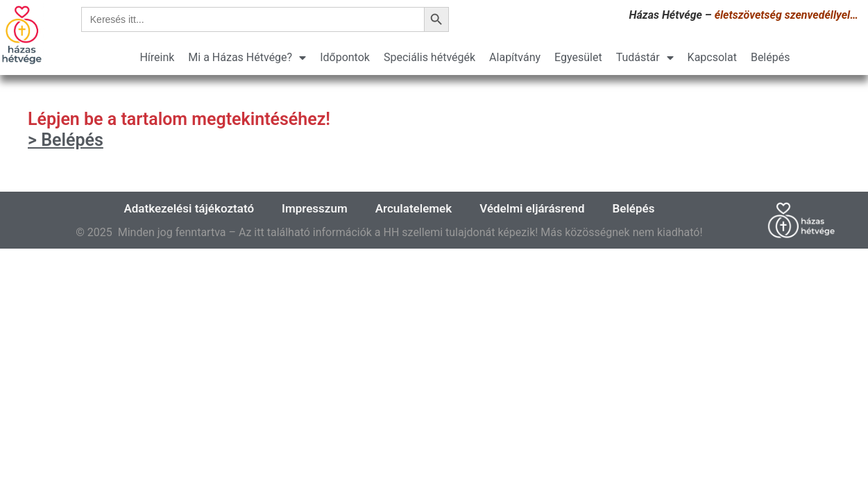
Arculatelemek (414, 208)
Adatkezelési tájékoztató (189, 208)
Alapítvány (515, 57)
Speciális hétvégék (429, 57)
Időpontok (345, 57)
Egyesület (578, 57)
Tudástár (645, 58)
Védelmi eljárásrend (532, 208)
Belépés (771, 57)
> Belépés (66, 140)
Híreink (157, 57)
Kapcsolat (712, 57)
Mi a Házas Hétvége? (247, 58)
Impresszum (315, 208)
